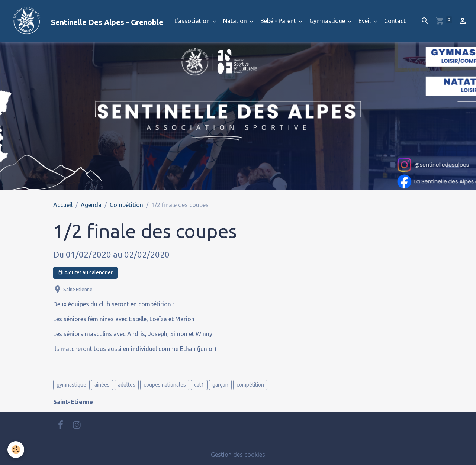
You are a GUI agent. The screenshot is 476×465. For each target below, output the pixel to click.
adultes (127, 385)
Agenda (91, 205)
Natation (236, 21)
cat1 (199, 385)
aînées (102, 385)
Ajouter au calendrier (85, 273)
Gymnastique (328, 21)
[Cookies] (16, 450)
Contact (395, 21)
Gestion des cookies (238, 455)
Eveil (365, 21)
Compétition (126, 205)
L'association (193, 21)
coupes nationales (165, 385)
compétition (250, 385)
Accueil (63, 205)
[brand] (85, 21)
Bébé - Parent (279, 21)
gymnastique (71, 385)
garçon (220, 385)
